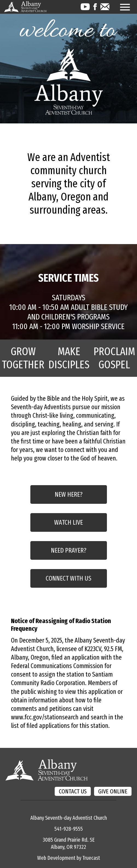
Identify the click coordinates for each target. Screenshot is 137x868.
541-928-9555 (69, 829)
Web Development (56, 858)
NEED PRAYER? (69, 550)
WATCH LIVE (68, 522)
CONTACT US (73, 791)
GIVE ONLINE (113, 791)
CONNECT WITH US (68, 578)
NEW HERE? (69, 494)
